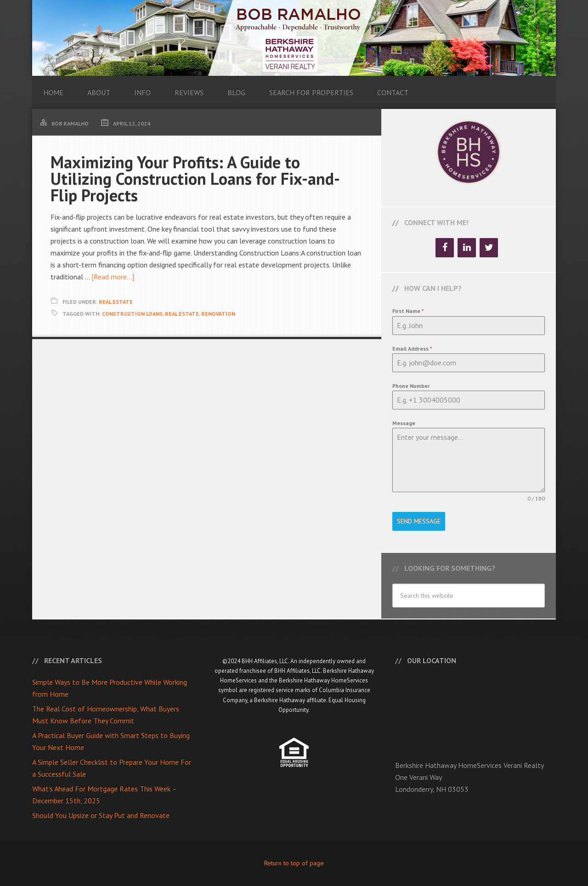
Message (404, 423)
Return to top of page (294, 862)
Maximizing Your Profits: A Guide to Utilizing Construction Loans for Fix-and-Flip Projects (195, 179)
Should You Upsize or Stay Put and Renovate (101, 814)
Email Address (412, 349)
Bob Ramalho (294, 38)
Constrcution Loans (132, 314)
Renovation (218, 314)
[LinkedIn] (467, 248)
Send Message (419, 521)
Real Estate (116, 302)
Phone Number (411, 386)
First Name (408, 311)
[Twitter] (489, 248)
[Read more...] (113, 277)
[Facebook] (445, 248)
